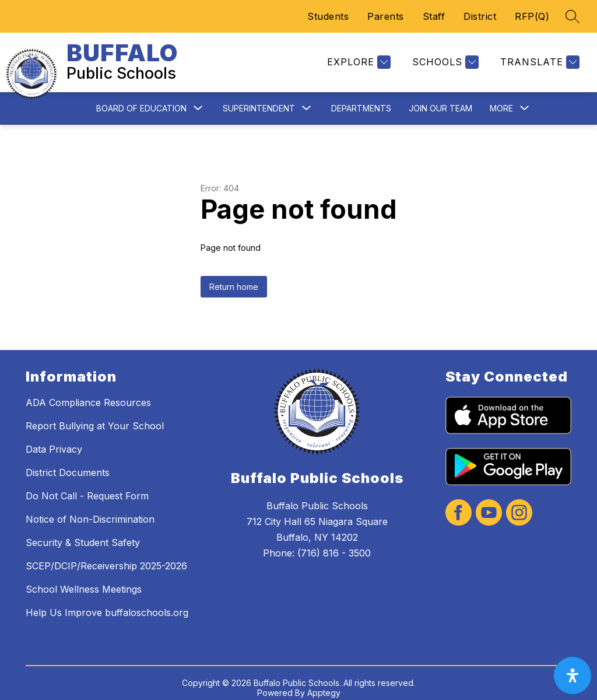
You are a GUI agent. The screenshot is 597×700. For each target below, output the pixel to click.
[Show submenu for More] (501, 99)
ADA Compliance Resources (88, 393)
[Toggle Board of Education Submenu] (198, 99)
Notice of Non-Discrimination (90, 510)
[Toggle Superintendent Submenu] (307, 99)
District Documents (68, 463)
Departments (361, 99)
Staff (434, 16)
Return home (234, 277)
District (480, 16)
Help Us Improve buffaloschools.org (107, 603)
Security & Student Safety (83, 533)
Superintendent (259, 99)
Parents (386, 16)
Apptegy (324, 683)
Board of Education (141, 99)
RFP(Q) (532, 16)
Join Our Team (440, 99)
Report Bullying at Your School (95, 416)
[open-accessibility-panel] (573, 675)
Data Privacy (54, 440)
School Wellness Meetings (84, 580)
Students (328, 16)
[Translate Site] (538, 58)
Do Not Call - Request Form (87, 487)
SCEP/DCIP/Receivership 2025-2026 (106, 556)
